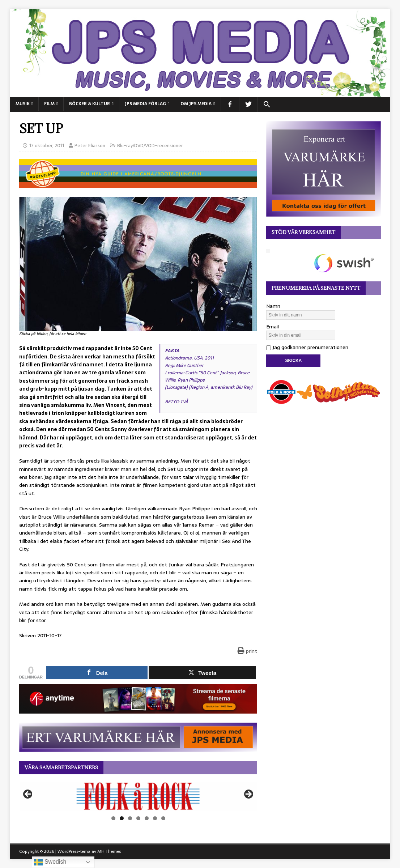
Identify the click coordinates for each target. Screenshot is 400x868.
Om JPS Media (196, 104)
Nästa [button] (248, 795)
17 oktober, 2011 (47, 146)
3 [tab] (130, 818)
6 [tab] (155, 818)
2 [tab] (122, 818)
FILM (49, 104)
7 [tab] (163, 818)
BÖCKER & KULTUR (90, 104)
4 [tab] (138, 818)
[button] (267, 105)
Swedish (50, 862)
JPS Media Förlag (145, 104)
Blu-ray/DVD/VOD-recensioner (150, 146)
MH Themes (109, 851)
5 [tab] (147, 818)
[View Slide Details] (138, 796)
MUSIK (23, 104)
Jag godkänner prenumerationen (307, 347)
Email (273, 327)
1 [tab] (113, 818)
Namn (273, 306)
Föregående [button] (28, 795)
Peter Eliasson (90, 146)
